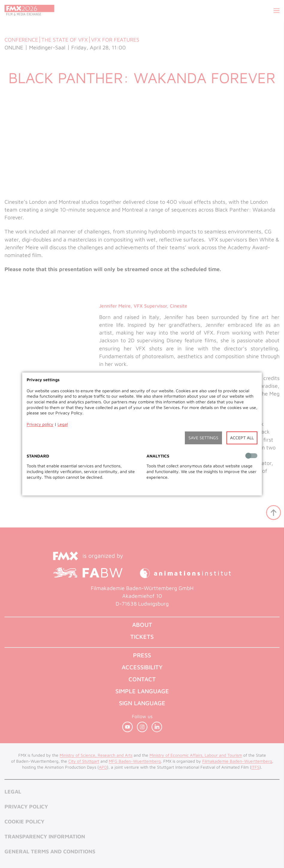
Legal (63, 424)
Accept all (242, 438)
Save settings (203, 438)
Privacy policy (40, 424)
